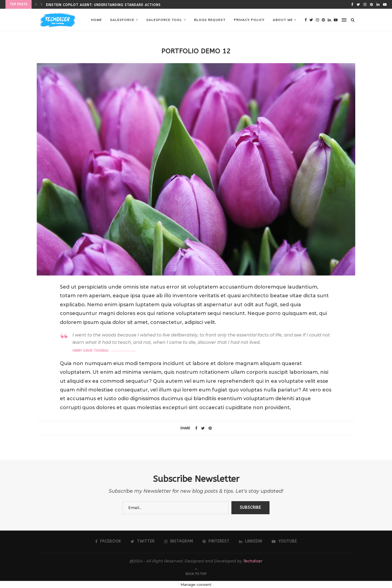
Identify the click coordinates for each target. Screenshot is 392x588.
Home (96, 20)
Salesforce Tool (164, 20)
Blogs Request (210, 20)
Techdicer (253, 561)
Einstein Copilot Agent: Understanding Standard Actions (103, 5)
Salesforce (122, 20)
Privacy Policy (249, 20)
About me (283, 20)
